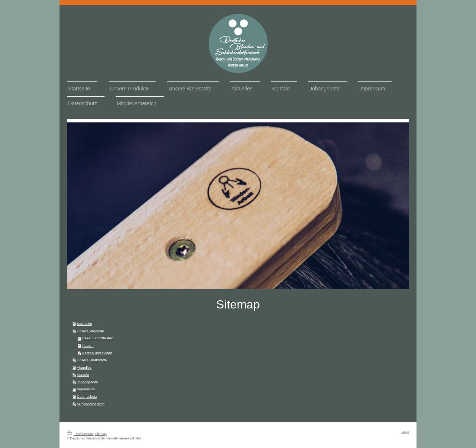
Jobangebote (87, 382)
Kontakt (83, 375)
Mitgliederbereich (91, 404)
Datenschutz (87, 396)
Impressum (86, 389)
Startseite (84, 324)
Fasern (88, 345)
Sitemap (101, 434)
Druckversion (80, 434)
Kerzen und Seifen (97, 353)
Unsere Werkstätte (92, 360)
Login (406, 432)
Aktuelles (84, 367)
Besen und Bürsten (98, 338)
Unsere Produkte (90, 331)
